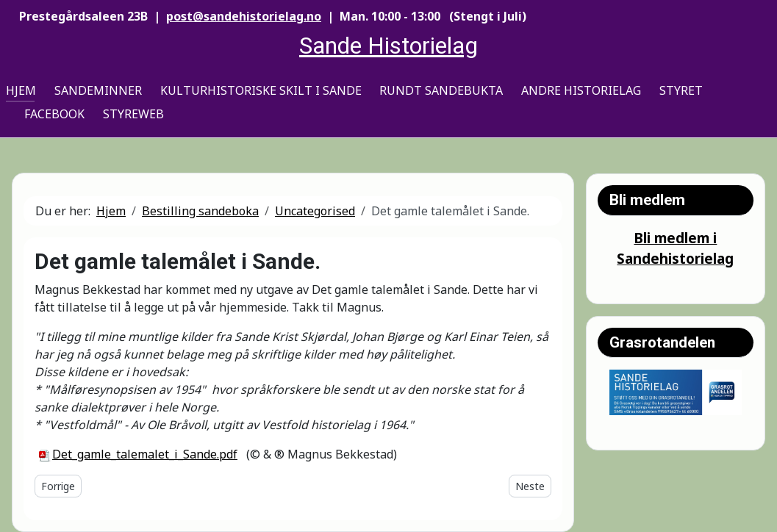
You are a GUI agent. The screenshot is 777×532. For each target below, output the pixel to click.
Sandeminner (98, 90)
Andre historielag (581, 90)
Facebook (54, 114)
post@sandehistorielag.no (244, 16)
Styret (681, 90)
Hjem (21, 90)
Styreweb (133, 114)
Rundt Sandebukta (441, 90)
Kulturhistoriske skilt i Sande (261, 90)
